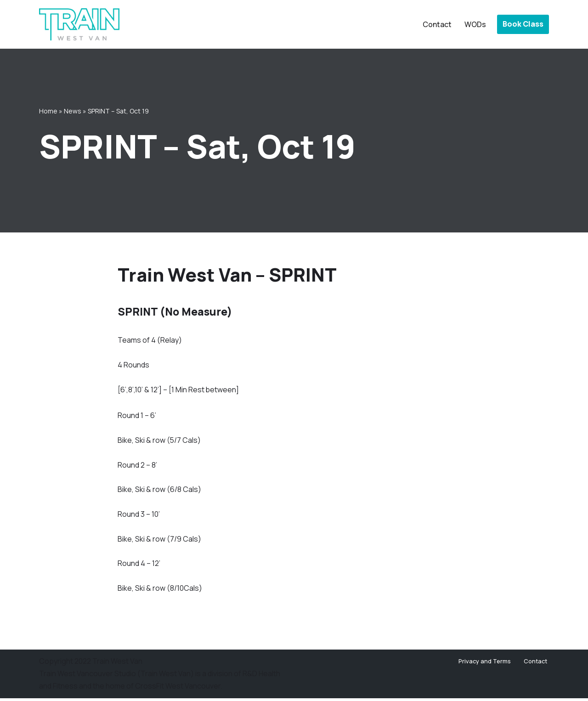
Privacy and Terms (485, 664)
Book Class (523, 24)
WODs (475, 24)
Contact (437, 24)
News (73, 110)
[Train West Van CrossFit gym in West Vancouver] (79, 24)
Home (48, 110)
